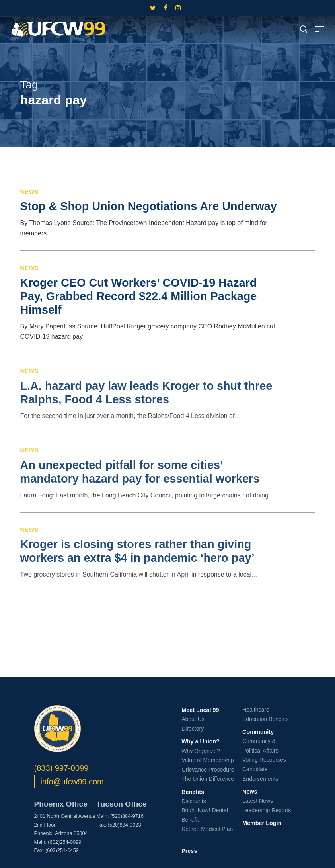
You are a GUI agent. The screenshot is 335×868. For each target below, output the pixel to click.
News (30, 192)
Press (189, 851)
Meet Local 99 (200, 710)
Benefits (193, 792)
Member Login (262, 823)
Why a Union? (201, 741)
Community (258, 732)
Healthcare (256, 710)
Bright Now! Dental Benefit (205, 815)
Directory (193, 729)
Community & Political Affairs (260, 746)
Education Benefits (266, 719)
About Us (193, 719)
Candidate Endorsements (260, 774)
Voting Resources (264, 760)
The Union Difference (208, 779)
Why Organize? (201, 751)
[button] (319, 29)
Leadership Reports (267, 810)
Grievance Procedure (208, 770)
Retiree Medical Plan (207, 829)
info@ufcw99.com (72, 782)
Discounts (194, 801)
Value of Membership (207, 760)
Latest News (258, 801)
